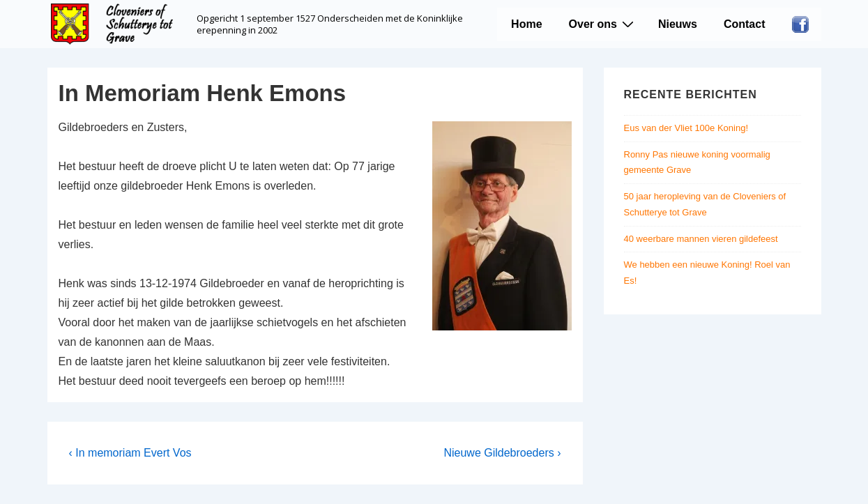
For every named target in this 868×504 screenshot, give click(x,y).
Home (526, 24)
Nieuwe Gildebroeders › (502, 453)
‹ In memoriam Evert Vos (130, 453)
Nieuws (678, 24)
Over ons (603, 24)
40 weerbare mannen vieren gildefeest (701, 239)
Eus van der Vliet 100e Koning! (686, 128)
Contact (745, 24)
